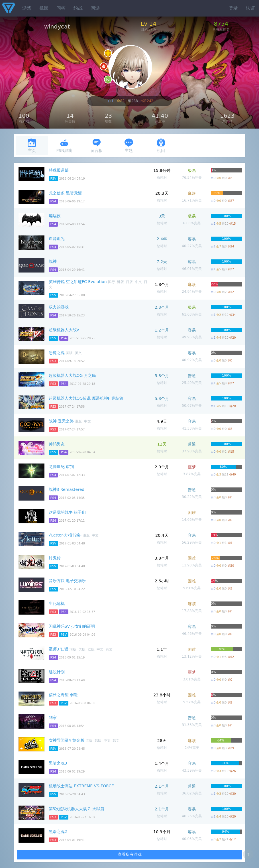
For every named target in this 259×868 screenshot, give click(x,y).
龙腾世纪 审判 (61, 467)
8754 (221, 24)
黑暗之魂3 (58, 763)
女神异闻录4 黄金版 (67, 740)
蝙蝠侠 (55, 216)
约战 (78, 8)
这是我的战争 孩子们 (67, 512)
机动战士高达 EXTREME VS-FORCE (81, 786)
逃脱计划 (57, 672)
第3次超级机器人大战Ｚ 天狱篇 (77, 809)
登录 (233, 8)
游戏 (27, 8)
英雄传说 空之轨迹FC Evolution (78, 282)
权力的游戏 (59, 307)
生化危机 (57, 603)
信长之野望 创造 (63, 695)
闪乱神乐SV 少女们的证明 (72, 626)
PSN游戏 (64, 146)
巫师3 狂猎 (59, 649)
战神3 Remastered (67, 489)
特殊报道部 (59, 170)
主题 (129, 146)
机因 (44, 8)
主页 (32, 146)
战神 (53, 261)
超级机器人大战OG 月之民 (72, 375)
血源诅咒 (57, 239)
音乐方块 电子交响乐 (67, 581)
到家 (53, 717)
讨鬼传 (55, 558)
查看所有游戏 (130, 854)
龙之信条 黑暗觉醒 (65, 193)
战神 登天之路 (61, 421)
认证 (250, 8)
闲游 (95, 8)
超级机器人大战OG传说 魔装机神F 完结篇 (86, 398)
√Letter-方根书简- (65, 535)
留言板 (97, 146)
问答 (61, 8)
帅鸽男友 (57, 444)
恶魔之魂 (57, 353)
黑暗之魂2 (58, 832)
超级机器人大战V (64, 330)
